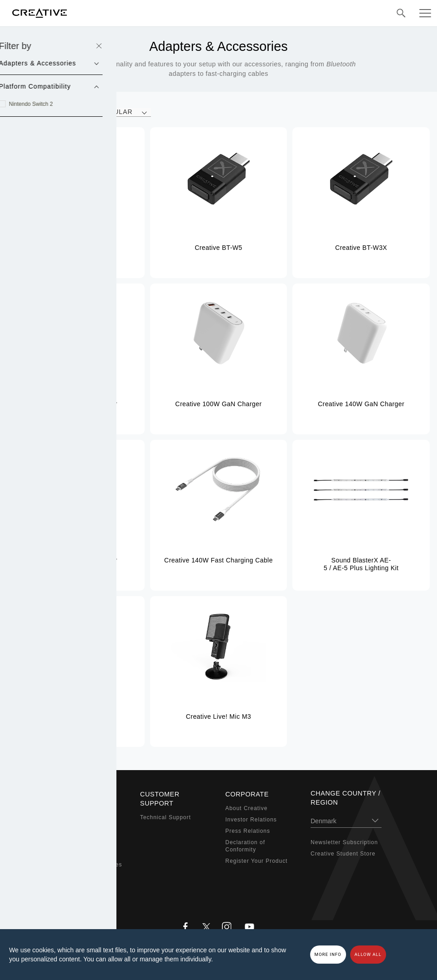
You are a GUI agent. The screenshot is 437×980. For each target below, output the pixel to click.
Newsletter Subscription (344, 842)
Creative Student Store (343, 854)
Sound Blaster (75, 820)
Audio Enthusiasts (80, 876)
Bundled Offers (76, 887)
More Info (328, 954)
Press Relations (248, 831)
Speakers (68, 831)
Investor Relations (251, 820)
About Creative (247, 808)
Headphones (73, 842)
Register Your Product (257, 861)
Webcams (69, 853)
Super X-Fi (70, 808)
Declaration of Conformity (245, 846)
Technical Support (166, 817)
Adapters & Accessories (89, 865)
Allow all (368, 954)
